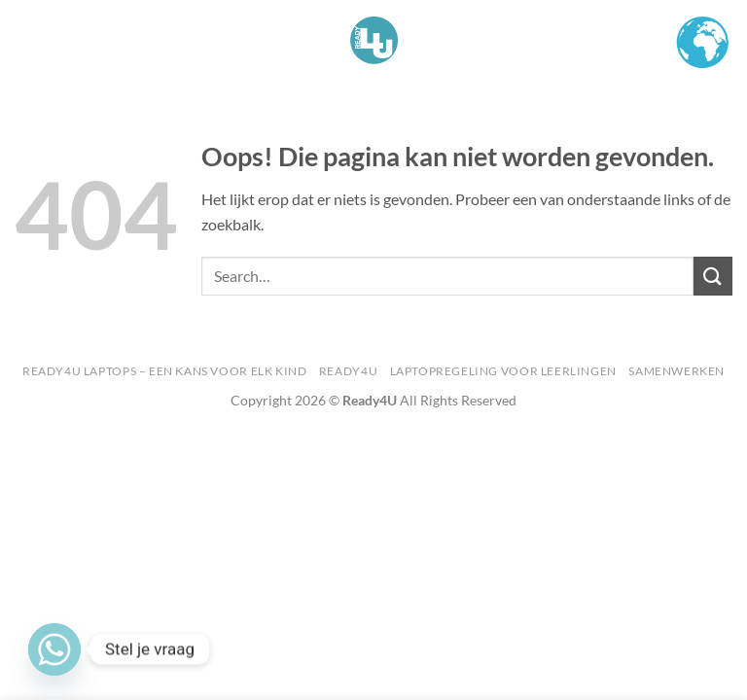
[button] (26, 40)
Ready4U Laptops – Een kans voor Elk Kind (164, 371)
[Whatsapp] (54, 649)
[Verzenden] (713, 276)
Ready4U (348, 371)
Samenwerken (676, 371)
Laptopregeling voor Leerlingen (503, 371)
